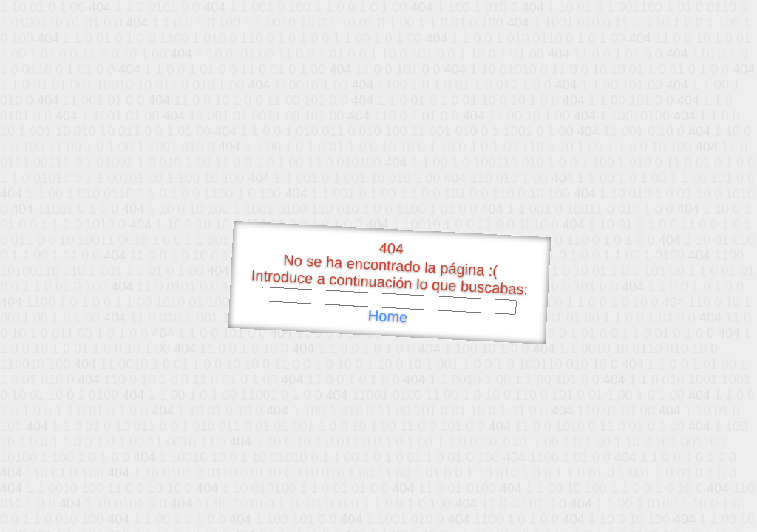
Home (387, 317)
